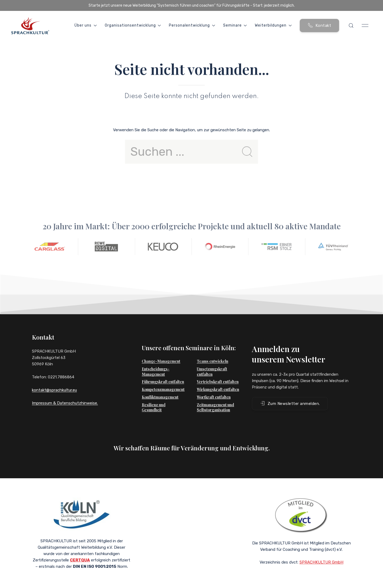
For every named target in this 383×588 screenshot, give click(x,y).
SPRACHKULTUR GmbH (321, 555)
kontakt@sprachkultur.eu (54, 390)
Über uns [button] (86, 25)
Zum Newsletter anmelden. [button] (290, 393)
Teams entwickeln (213, 351)
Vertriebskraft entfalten (218, 371)
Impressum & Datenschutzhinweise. (65, 403)
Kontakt (320, 25)
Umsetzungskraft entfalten (212, 361)
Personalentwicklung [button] (192, 25)
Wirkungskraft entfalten (218, 379)
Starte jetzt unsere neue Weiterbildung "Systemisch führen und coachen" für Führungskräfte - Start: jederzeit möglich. (192, 5)
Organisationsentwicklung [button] (133, 25)
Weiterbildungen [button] (273, 25)
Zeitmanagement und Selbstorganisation (215, 397)
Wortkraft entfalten (214, 386)
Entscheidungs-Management (156, 361)
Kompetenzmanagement (163, 379)
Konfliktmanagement (160, 386)
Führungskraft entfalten (163, 371)
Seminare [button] (235, 25)
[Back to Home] (30, 26)
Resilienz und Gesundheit (154, 397)
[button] (351, 26)
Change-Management (161, 351)
